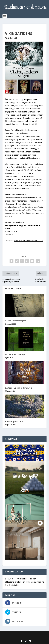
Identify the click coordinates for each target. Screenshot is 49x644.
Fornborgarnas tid (14, 421)
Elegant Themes (24, 635)
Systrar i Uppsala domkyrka (19, 388)
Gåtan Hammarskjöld (16, 321)
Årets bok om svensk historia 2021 (28, 241)
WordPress (24, 637)
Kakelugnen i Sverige (15, 354)
